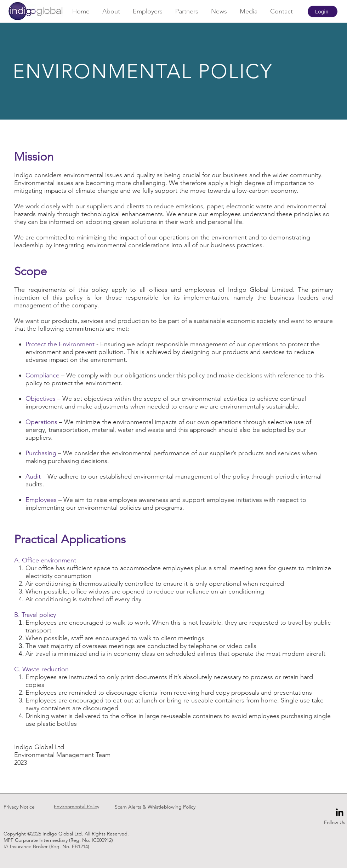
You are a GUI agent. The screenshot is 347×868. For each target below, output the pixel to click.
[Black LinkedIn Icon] (340, 812)
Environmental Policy (76, 806)
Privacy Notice (19, 807)
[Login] (323, 11)
